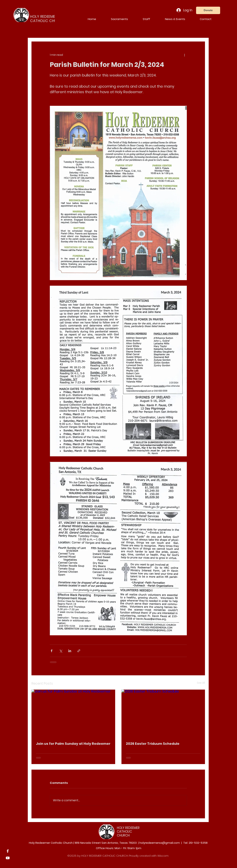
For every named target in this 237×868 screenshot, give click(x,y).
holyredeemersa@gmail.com (160, 843)
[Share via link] (79, 651)
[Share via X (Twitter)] (61, 651)
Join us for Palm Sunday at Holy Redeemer (73, 744)
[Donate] (208, 10)
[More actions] (185, 55)
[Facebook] (8, 851)
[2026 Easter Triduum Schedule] (163, 713)
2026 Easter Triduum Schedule (153, 744)
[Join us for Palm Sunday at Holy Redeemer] (73, 713)
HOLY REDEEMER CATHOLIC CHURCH (128, 832)
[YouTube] (8, 858)
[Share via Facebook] (52, 651)
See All (201, 683)
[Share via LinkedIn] (70, 651)
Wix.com (163, 856)
